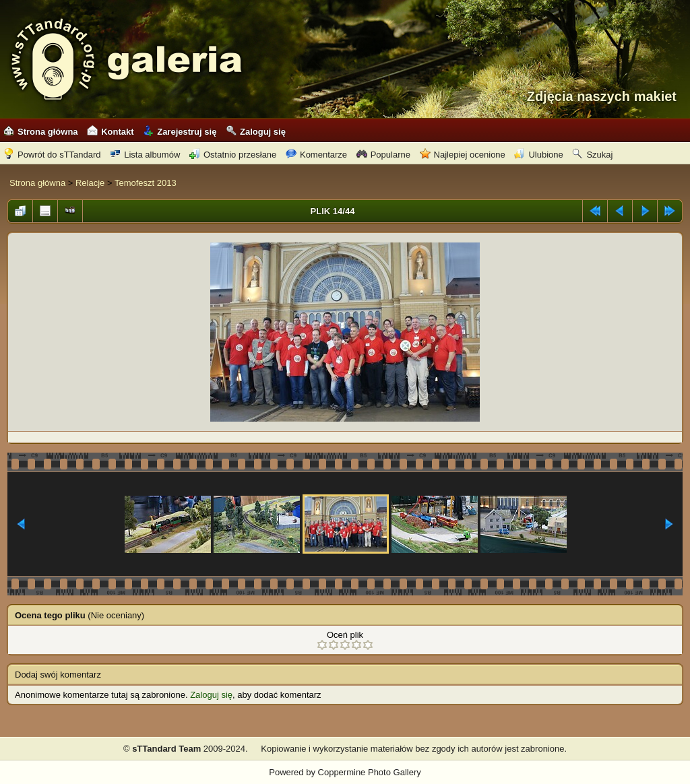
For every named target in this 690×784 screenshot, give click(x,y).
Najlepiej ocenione (463, 155)
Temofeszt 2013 (146, 183)
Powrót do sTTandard (52, 155)
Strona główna (41, 132)
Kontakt (110, 132)
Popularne (383, 155)
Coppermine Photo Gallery (370, 772)
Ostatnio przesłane (233, 155)
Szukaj (592, 155)
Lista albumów (145, 155)
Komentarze (316, 155)
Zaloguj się (256, 132)
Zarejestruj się (180, 132)
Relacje (90, 183)
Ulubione (538, 155)
